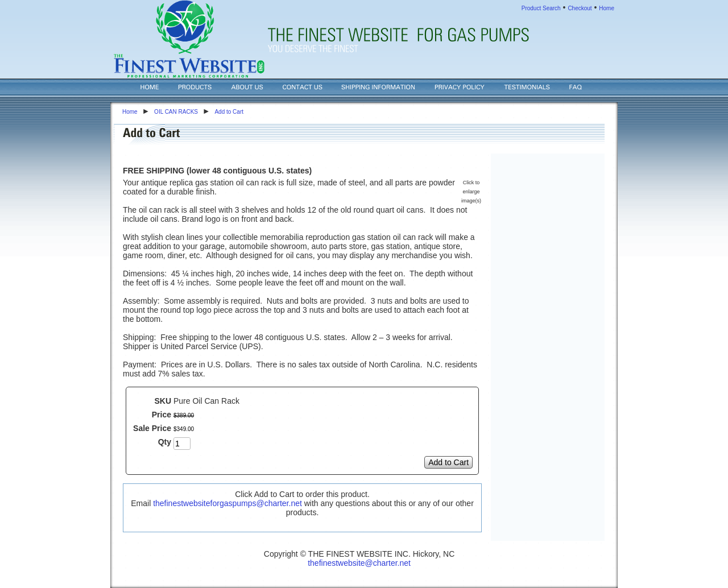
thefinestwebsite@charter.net (359, 563)
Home (607, 8)
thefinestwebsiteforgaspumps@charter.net (227, 503)
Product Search (541, 8)
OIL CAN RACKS (176, 112)
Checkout (580, 8)
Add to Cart (229, 112)
